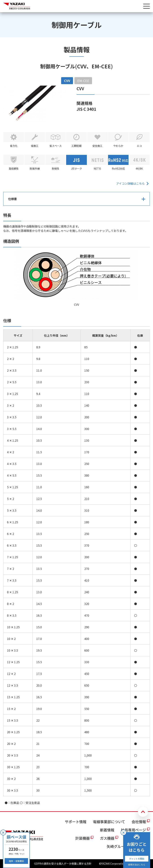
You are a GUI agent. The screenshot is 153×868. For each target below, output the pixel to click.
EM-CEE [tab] (83, 81)
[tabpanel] (76, 445)
